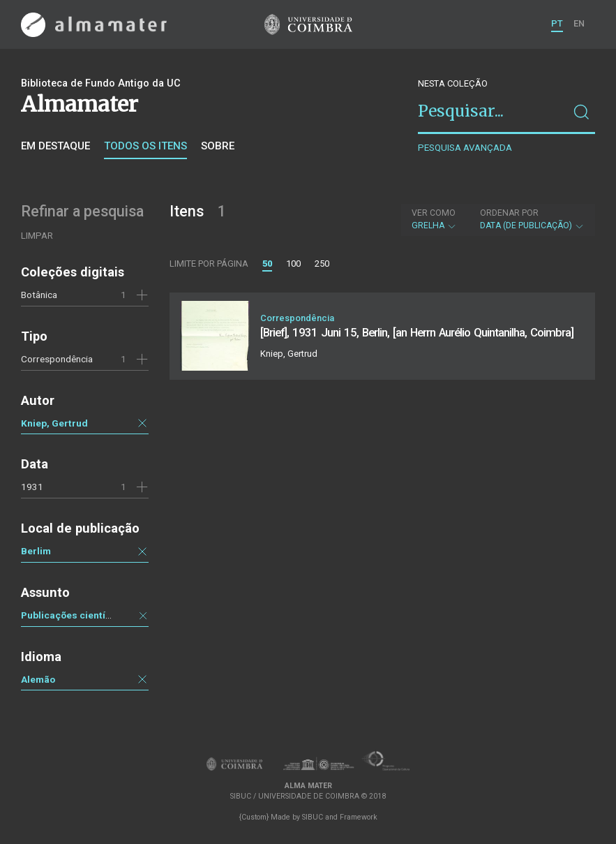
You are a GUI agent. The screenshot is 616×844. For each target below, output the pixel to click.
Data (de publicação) (532, 219)
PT (557, 23)
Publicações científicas (74, 615)
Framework (359, 817)
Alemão (38, 679)
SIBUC (313, 817)
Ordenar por (509, 213)
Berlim (36, 551)
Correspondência (57, 359)
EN (579, 23)
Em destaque (55, 146)
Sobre (218, 146)
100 (293, 264)
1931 (32, 487)
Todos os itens (145, 146)
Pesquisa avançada (465, 148)
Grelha (434, 219)
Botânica (39, 295)
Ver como (434, 213)
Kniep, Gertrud (54, 423)
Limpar (37, 236)
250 (322, 264)
